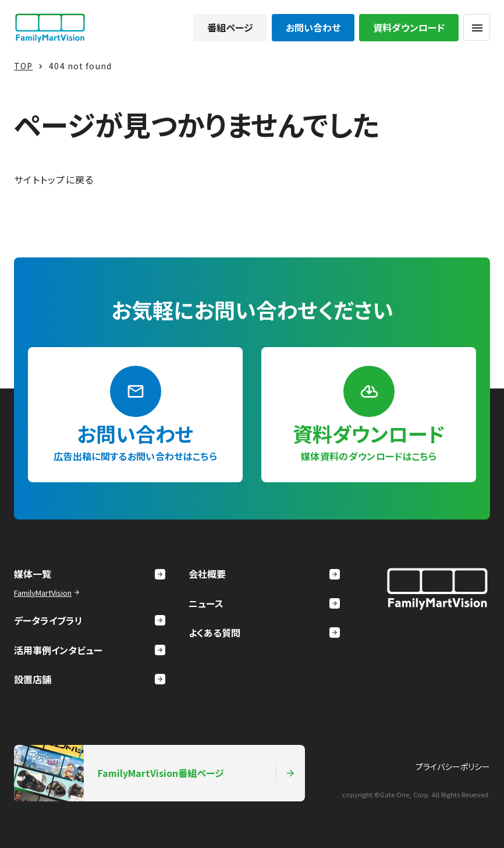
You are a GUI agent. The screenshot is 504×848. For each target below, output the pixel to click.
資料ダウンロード (409, 27)
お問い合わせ (313, 27)
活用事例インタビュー (90, 650)
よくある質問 (264, 633)
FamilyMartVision (48, 593)
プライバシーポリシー (453, 766)
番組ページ (230, 27)
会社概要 (264, 574)
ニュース (264, 603)
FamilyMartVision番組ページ (155, 773)
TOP (23, 66)
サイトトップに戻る (54, 179)
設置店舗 (90, 679)
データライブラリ (90, 620)
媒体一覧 (90, 574)
